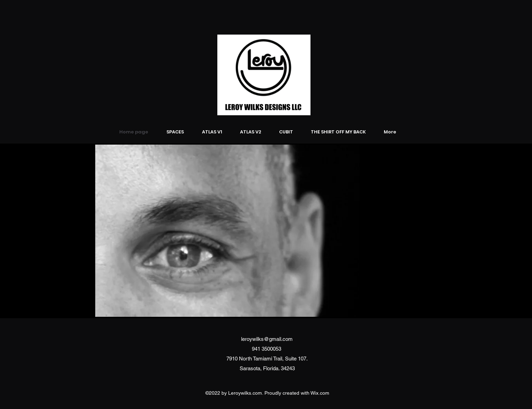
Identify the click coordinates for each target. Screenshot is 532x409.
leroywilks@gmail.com (267, 339)
